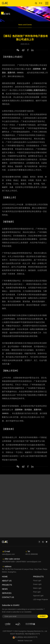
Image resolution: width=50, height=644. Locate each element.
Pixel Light (37, 592)
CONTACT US (8, 597)
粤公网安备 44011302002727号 (25, 638)
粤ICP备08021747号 (32, 634)
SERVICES (7, 593)
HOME (5, 577)
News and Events (25, 27)
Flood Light (37, 581)
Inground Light (38, 596)
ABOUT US (7, 581)
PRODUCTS (38, 577)
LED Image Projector (41, 600)
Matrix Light (37, 588)
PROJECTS (7, 585)
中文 (41, 3)
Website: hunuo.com (25, 641)
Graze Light (37, 584)
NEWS (5, 589)
